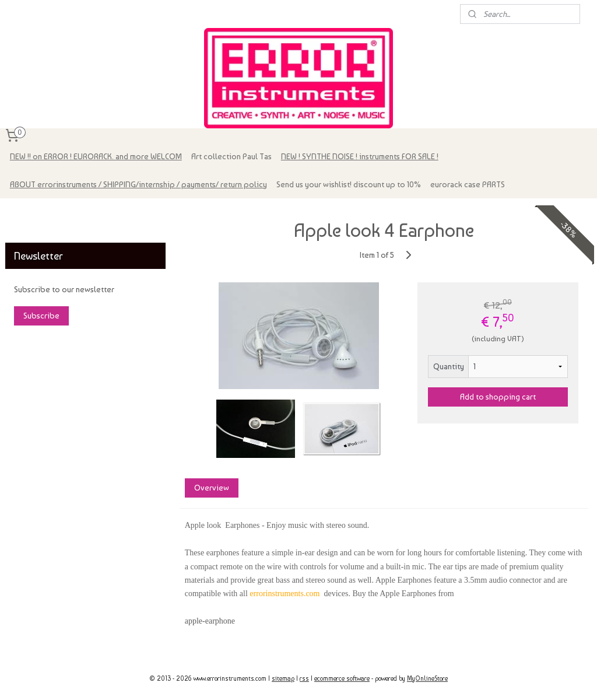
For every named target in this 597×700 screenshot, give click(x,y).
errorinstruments (41, 213)
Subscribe (41, 316)
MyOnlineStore (427, 679)
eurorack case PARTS (468, 184)
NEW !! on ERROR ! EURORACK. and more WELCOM (96, 156)
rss (304, 679)
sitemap (283, 679)
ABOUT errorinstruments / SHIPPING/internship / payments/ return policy (138, 184)
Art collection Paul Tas (231, 156)
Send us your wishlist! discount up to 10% (349, 184)
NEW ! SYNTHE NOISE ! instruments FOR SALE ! (360, 156)
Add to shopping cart (498, 397)
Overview (211, 488)
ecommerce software (342, 679)
